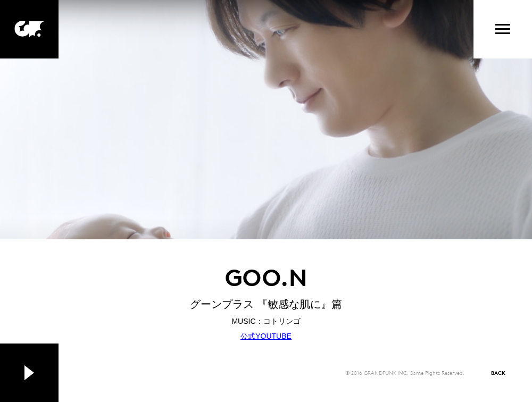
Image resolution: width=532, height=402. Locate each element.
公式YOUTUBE (266, 336)
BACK (498, 372)
